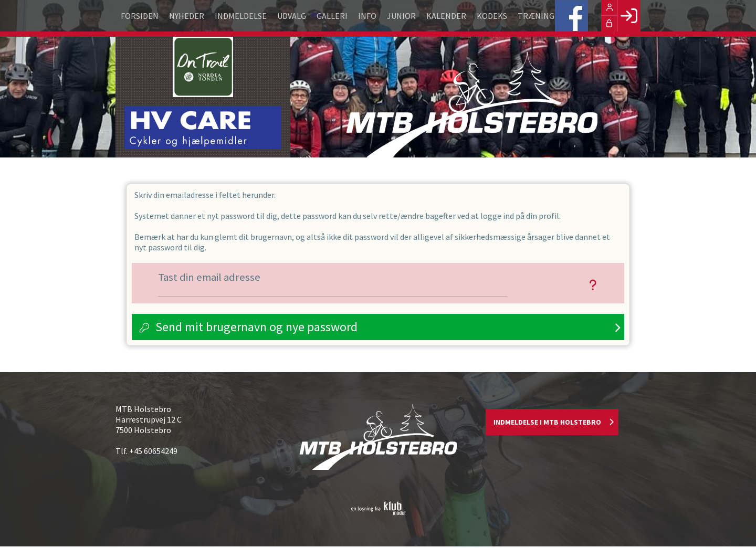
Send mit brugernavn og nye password (256, 328)
